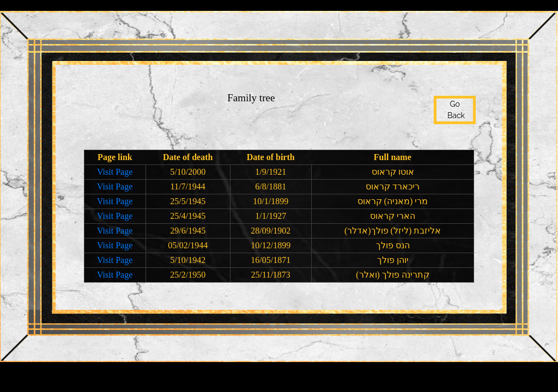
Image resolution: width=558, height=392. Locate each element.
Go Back (455, 110)
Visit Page (115, 172)
